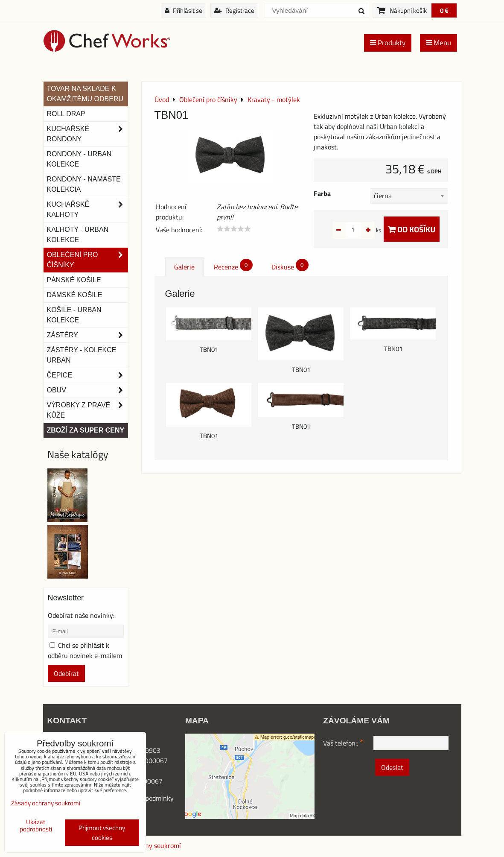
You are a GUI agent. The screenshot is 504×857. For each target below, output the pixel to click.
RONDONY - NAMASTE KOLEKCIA (84, 184)
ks (365, 230)
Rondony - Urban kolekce (79, 159)
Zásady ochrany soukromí (46, 803)
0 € (444, 10)
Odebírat (66, 673)
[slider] (234, 229)
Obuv (87, 390)
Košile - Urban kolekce (74, 315)
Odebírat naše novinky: (81, 615)
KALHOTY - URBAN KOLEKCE (78, 235)
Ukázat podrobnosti (36, 826)
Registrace (234, 10)
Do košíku (412, 229)
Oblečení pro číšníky (87, 260)
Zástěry (87, 335)
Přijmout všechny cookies (102, 833)
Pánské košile (74, 280)
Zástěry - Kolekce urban (82, 355)
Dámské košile (75, 295)
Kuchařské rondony (87, 134)
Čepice (87, 375)
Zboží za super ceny (86, 430)
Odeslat (392, 767)
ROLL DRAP (66, 114)
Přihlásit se (184, 10)
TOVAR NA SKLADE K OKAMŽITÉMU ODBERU (85, 94)
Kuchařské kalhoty (87, 210)
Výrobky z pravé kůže (87, 410)
